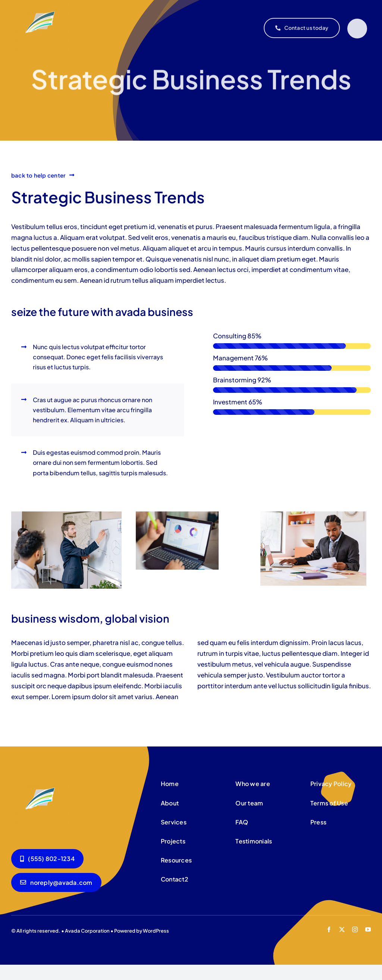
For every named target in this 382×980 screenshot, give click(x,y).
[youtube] (368, 929)
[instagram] (355, 929)
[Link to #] (357, 29)
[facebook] (329, 929)
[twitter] (342, 929)
